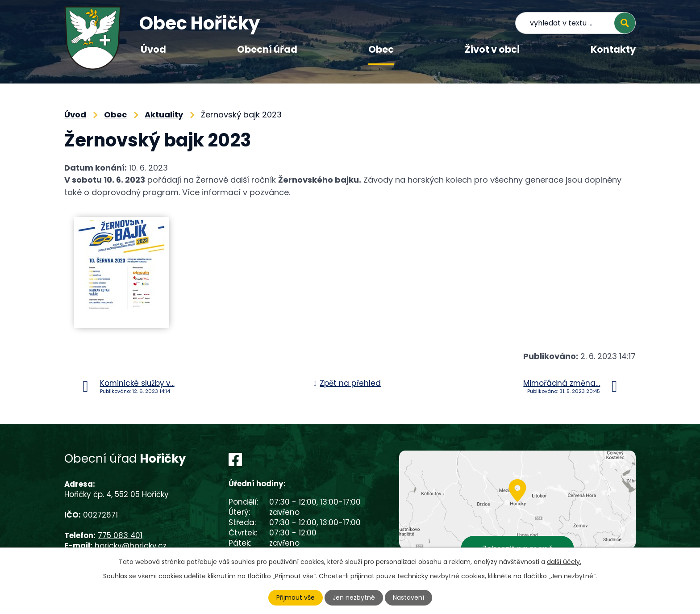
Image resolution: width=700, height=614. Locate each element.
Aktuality (164, 115)
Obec (381, 49)
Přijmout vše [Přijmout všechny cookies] (296, 597)
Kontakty (613, 49)
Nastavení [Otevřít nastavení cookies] (408, 597)
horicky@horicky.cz (131, 546)
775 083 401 (120, 535)
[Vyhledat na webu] (575, 23)
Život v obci (492, 49)
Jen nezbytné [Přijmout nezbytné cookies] (354, 597)
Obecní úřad (267, 49)
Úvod (153, 49)
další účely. (564, 562)
